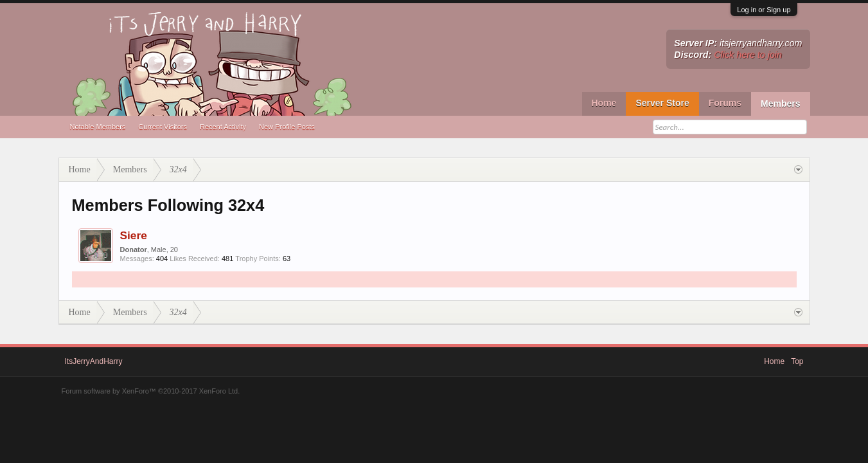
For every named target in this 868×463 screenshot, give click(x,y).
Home (604, 103)
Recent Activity (223, 127)
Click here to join (748, 55)
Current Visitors (163, 127)
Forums (725, 103)
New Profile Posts (287, 127)
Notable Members (98, 127)
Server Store (662, 103)
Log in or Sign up (764, 10)
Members (780, 104)
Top (797, 361)
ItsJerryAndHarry (94, 361)
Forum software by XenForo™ (151, 391)
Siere (134, 235)
